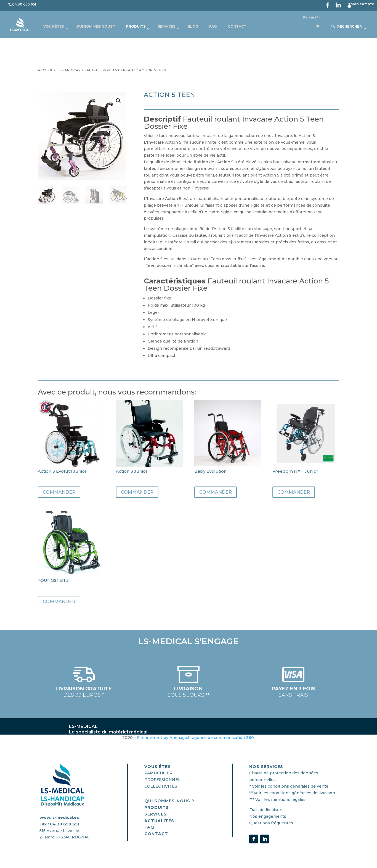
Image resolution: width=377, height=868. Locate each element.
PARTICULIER (158, 773)
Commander (59, 492)
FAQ (149, 827)
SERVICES (156, 814)
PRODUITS (157, 807)
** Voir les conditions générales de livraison (292, 793)
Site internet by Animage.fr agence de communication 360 (196, 738)
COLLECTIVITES (161, 786)
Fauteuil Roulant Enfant (110, 70)
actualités (159, 821)
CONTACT (156, 834)
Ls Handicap (69, 70)
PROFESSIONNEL (162, 780)
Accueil (45, 70)
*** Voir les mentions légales (277, 799)
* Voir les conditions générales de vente (289, 786)
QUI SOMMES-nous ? (169, 801)
